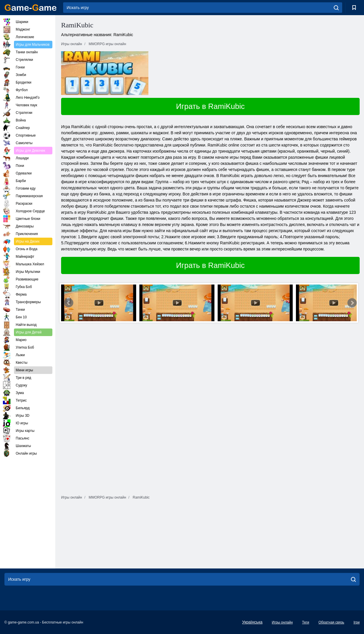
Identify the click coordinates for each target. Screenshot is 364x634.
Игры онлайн (282, 622)
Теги (306, 622)
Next (352, 303)
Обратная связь (331, 622)
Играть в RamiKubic (210, 106)
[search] (336, 8)
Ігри (357, 622)
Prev (69, 303)
